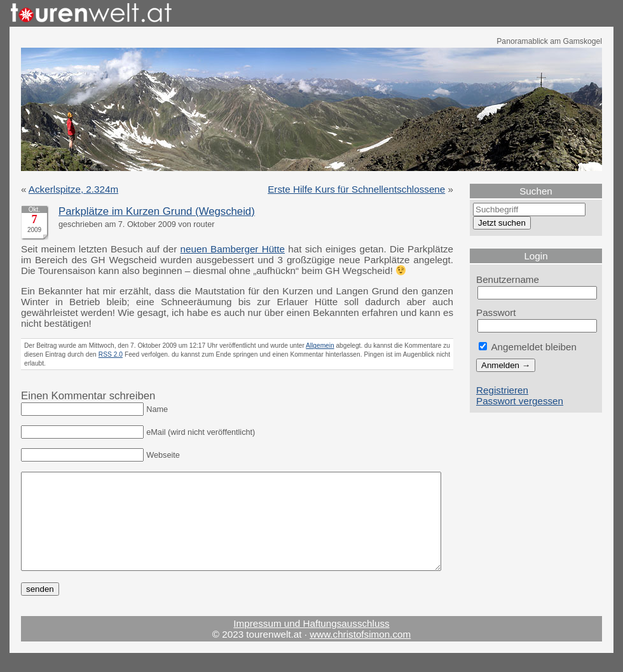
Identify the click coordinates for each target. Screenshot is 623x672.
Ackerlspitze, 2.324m (73, 189)
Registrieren (502, 390)
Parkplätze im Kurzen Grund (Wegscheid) (157, 211)
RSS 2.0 (111, 354)
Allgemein (320, 346)
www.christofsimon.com (360, 653)
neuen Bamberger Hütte (233, 249)
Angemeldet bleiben (528, 347)
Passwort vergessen (520, 401)
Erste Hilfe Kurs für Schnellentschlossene (356, 189)
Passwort (496, 312)
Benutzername (508, 279)
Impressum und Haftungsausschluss (311, 642)
